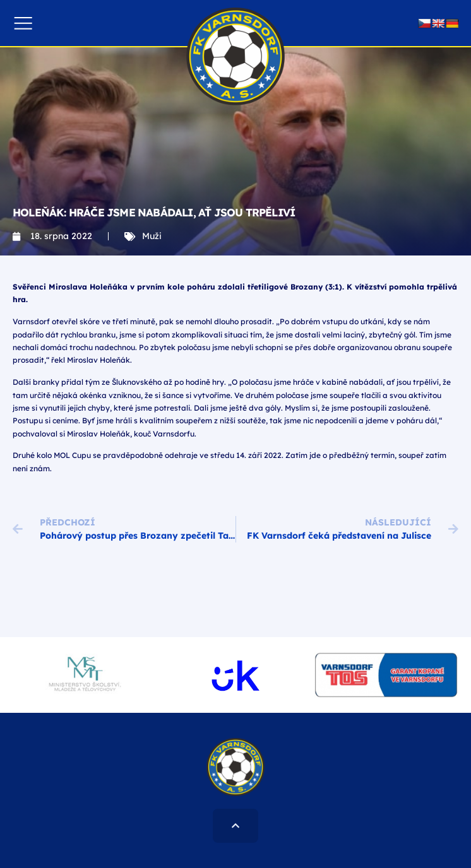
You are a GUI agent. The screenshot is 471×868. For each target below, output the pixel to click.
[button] (23, 23)
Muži (152, 236)
